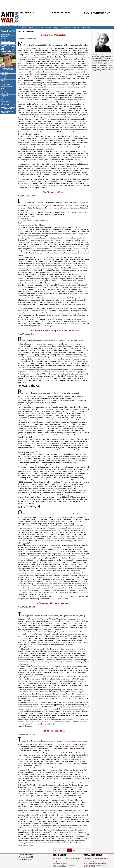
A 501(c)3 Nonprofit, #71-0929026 (7, 112)
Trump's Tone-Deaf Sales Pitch (63, 865)
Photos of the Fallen (5, 81)
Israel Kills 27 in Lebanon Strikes (95, 865)
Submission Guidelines (4, 96)
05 (79, 850)
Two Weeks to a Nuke (60, 862)
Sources (3, 91)
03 (69, 850)
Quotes (3, 89)
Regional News (5, 41)
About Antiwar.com (36, 28)
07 (89, 850)
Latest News (86, 28)
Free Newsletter (6, 84)
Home (24, 28)
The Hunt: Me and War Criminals (73, 746)
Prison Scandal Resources (5, 78)
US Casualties (65, 28)
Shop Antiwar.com (6, 87)
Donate (48, 28)
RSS (2, 99)
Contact (76, 28)
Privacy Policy (5, 102)
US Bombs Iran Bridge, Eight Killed (96, 859)
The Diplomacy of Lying (54, 192)
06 (84, 850)
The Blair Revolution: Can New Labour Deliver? (65, 420)
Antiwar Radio (5, 34)
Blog (55, 28)
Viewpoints (4, 75)
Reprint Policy (5, 93)
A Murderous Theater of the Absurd (54, 603)
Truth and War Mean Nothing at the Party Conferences (54, 330)
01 (60, 850)
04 (74, 850)
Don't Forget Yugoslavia (54, 731)
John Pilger (95, 55)
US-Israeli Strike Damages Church (96, 862)
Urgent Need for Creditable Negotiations (66, 859)
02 (65, 850)
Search (3, 39)
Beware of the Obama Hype (54, 35)
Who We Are (5, 37)
